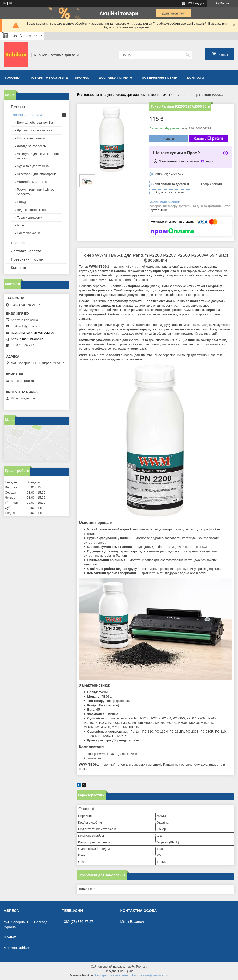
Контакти (195, 78)
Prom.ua (142, 967)
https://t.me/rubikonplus (27, 339)
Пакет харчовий (29, 233)
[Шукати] (188, 55)
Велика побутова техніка (35, 123)
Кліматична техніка (31, 138)
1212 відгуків (196, 3)
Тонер (181, 95)
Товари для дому (29, 217)
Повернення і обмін (160, 78)
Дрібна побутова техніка (35, 130)
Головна (13, 78)
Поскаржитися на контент (112, 975)
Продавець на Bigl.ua (119, 971)
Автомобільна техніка (33, 182)
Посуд (21, 202)
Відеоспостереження (32, 210)
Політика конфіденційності (150, 975)
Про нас (82, 78)
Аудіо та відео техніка (33, 166)
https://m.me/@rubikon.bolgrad (33, 333)
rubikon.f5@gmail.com (26, 326)
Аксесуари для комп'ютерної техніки (144, 95)
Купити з (208, 139)
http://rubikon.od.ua (24, 320)
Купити (169, 139)
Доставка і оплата (116, 78)
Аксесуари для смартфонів (37, 174)
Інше (20, 225)
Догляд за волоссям (32, 146)
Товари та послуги (47, 78)
